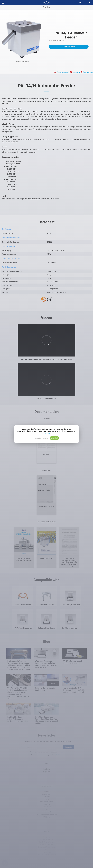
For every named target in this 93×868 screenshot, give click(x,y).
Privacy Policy (46, 433)
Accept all (54, 438)
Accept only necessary (42, 438)
